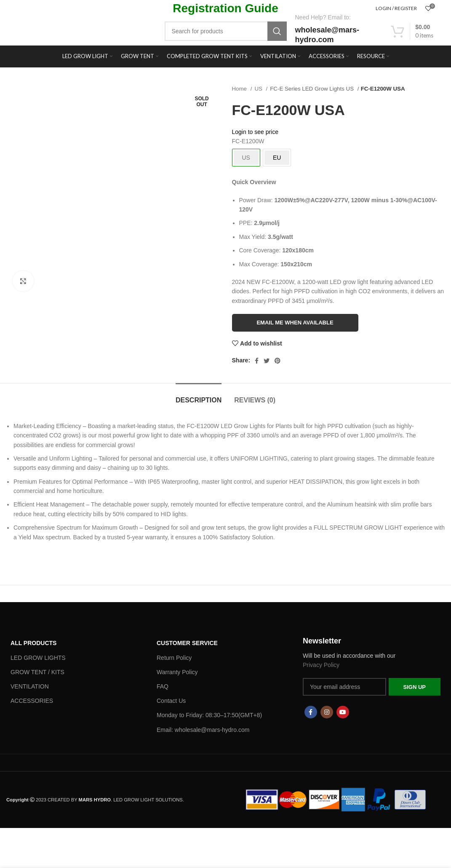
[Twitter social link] (267, 361)
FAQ (163, 686)
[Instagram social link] (327, 712)
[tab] (199, 396)
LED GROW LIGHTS (38, 658)
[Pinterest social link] (278, 361)
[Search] (226, 31)
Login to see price (255, 132)
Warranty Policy (177, 672)
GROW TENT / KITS (37, 672)
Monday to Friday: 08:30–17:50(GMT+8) (209, 715)
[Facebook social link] (257, 361)
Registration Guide (225, 8)
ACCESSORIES (32, 701)
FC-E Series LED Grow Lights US (312, 89)
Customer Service (187, 643)
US (259, 89)
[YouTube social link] (343, 712)
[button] (225, 482)
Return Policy (174, 658)
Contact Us (171, 701)
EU (277, 158)
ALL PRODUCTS (33, 643)
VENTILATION (30, 686)
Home (240, 89)
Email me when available (295, 323)
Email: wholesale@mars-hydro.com (203, 730)
